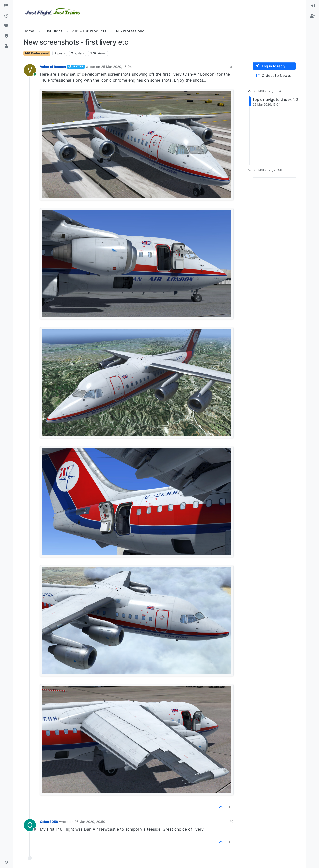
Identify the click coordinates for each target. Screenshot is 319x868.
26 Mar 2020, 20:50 (90, 822)
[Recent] (6, 16)
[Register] (313, 16)
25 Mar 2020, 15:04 (116, 67)
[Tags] (6, 26)
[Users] (6, 46)
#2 (232, 822)
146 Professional (37, 53)
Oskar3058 (49, 822)
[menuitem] (313, 6)
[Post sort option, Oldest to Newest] (274, 76)
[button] (6, 862)
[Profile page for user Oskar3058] (30, 825)
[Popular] (6, 36)
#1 (232, 67)
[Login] (313, 6)
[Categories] (6, 6)
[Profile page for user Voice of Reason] (30, 70)
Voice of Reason (53, 67)
